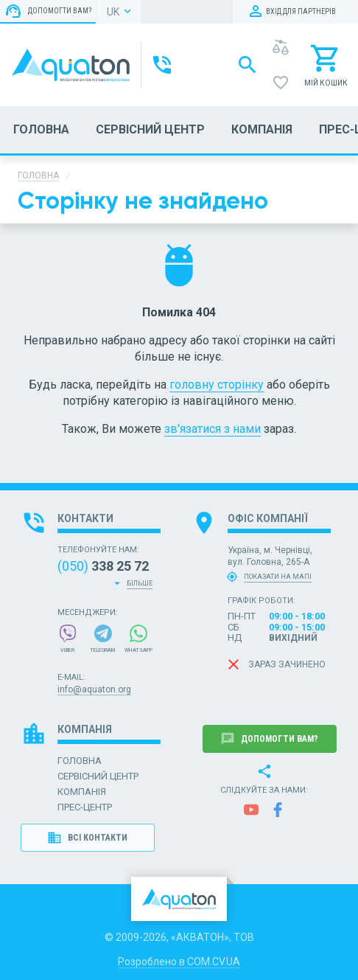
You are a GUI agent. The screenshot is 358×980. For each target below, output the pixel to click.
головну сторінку (217, 385)
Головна (38, 176)
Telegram (103, 639)
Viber (68, 639)
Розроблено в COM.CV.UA (179, 962)
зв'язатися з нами (213, 429)
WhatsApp (138, 639)
